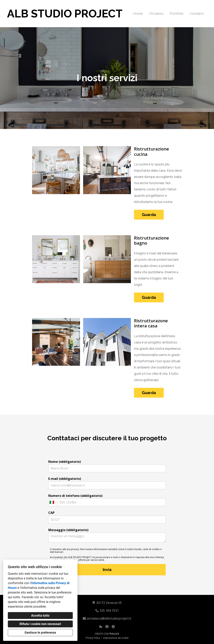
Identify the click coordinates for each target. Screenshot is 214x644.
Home (138, 14)
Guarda (149, 215)
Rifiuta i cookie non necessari (40, 624)
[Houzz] (101, 627)
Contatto (197, 14)
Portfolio (177, 14)
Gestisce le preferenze (40, 633)
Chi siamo (156, 14)
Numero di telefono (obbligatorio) (107, 500)
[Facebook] (107, 627)
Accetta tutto (40, 616)
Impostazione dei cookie (116, 638)
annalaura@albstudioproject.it (109, 618)
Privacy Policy (93, 638)
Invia (107, 570)
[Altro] (113, 627)
